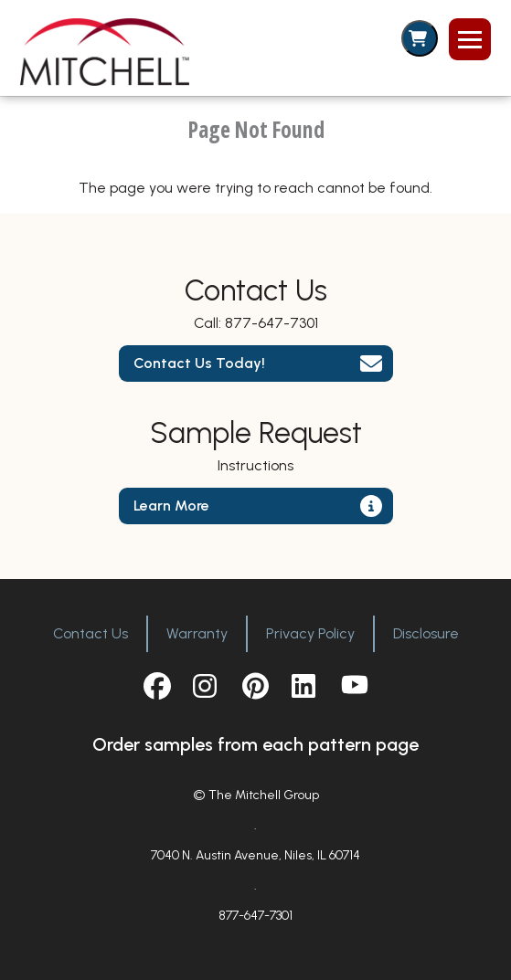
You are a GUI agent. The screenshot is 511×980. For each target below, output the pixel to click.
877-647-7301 (271, 323)
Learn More (171, 506)
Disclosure (426, 633)
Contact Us (90, 633)
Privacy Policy (310, 633)
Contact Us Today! (199, 363)
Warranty (197, 633)
